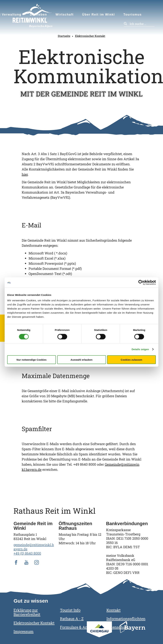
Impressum (23, 631)
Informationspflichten (126, 619)
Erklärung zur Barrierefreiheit (27, 612)
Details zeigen (140, 349)
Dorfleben (38, 15)
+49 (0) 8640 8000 (27, 553)
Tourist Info (70, 610)
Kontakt (114, 610)
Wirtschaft (65, 15)
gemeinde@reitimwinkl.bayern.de (34, 547)
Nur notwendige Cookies (32, 360)
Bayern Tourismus (132, 632)
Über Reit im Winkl (99, 15)
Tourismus (133, 15)
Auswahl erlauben (81, 360)
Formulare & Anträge (78, 627)
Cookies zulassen (132, 360)
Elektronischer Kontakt (90, 36)
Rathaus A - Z (72, 619)
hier (25, 174)
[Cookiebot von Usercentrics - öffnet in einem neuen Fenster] (141, 282)
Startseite (64, 36)
